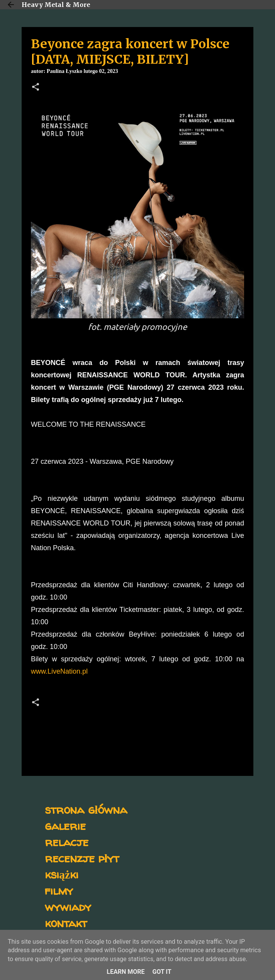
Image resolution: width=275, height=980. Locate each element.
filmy (59, 890)
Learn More (126, 972)
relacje (67, 842)
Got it (162, 972)
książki (62, 874)
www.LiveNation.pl (59, 671)
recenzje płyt (82, 858)
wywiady (68, 906)
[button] (36, 88)
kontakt (66, 923)
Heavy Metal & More (56, 5)
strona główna (86, 809)
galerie (65, 825)
